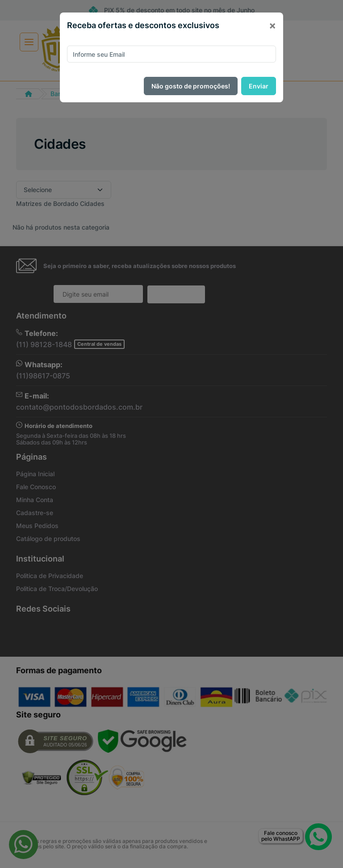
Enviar (259, 86)
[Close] (272, 25)
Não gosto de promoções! (191, 86)
